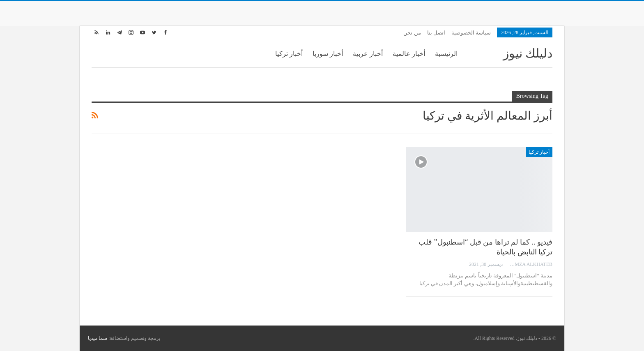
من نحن (412, 33)
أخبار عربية (368, 54)
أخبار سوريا (328, 54)
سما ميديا (98, 338)
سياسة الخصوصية (471, 33)
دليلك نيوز (528, 53)
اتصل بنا (436, 33)
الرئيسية (446, 54)
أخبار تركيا (289, 54)
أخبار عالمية (409, 54)
